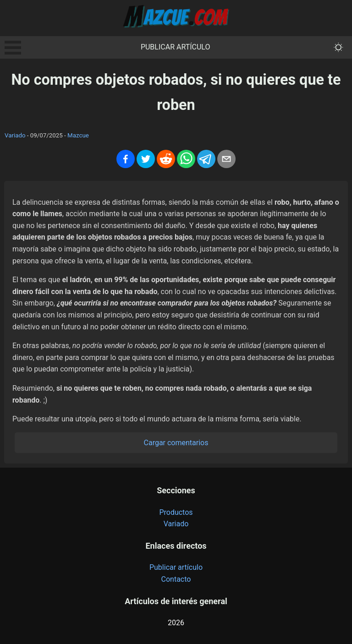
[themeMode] (338, 47)
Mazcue (78, 135)
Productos (176, 512)
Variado (15, 135)
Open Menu (13, 48)
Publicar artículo (176, 47)
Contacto (176, 579)
